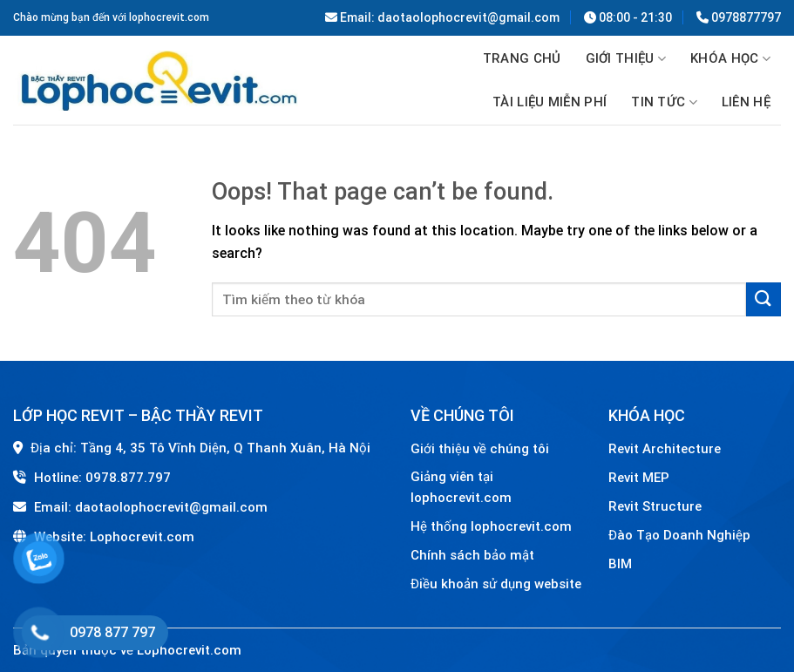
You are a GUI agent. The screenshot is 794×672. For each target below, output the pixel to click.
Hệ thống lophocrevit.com (491, 526)
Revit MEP (639, 478)
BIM (620, 564)
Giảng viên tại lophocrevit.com (461, 487)
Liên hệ (746, 102)
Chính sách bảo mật (472, 555)
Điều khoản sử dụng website (496, 584)
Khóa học (730, 59)
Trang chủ (522, 58)
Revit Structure (657, 506)
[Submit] (763, 299)
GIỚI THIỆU (626, 59)
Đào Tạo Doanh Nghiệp (681, 535)
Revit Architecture (665, 449)
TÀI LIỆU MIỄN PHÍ (550, 102)
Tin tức (664, 103)
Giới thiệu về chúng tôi (480, 449)
